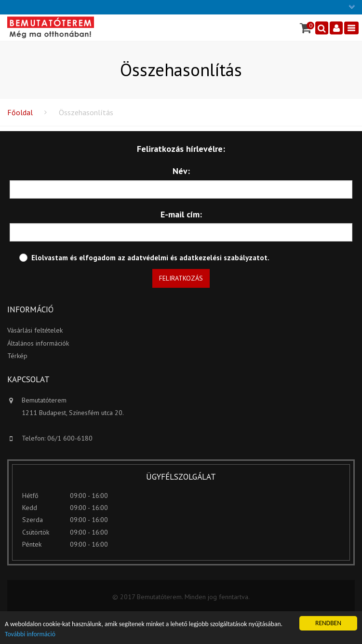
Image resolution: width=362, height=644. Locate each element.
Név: (181, 171)
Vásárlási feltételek (35, 330)
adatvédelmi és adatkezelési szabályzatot (197, 258)
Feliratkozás (181, 278)
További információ (30, 635)
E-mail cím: (181, 214)
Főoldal (20, 112)
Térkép (17, 356)
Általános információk (38, 343)
